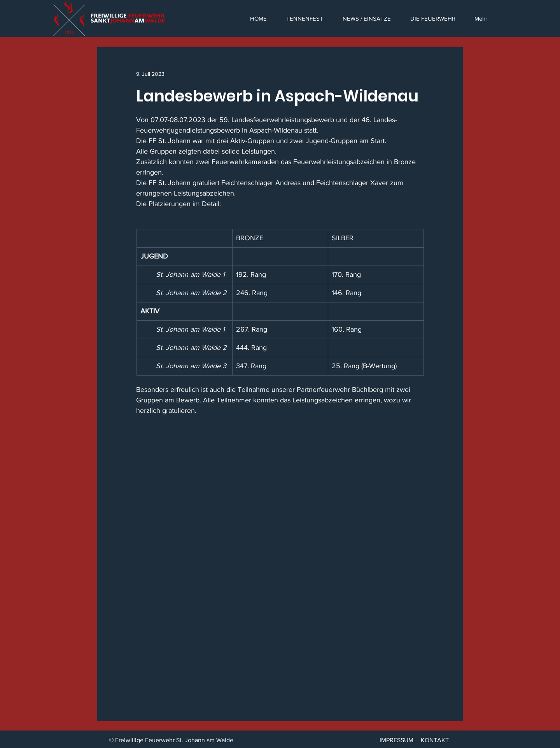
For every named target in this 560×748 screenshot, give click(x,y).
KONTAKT (435, 740)
